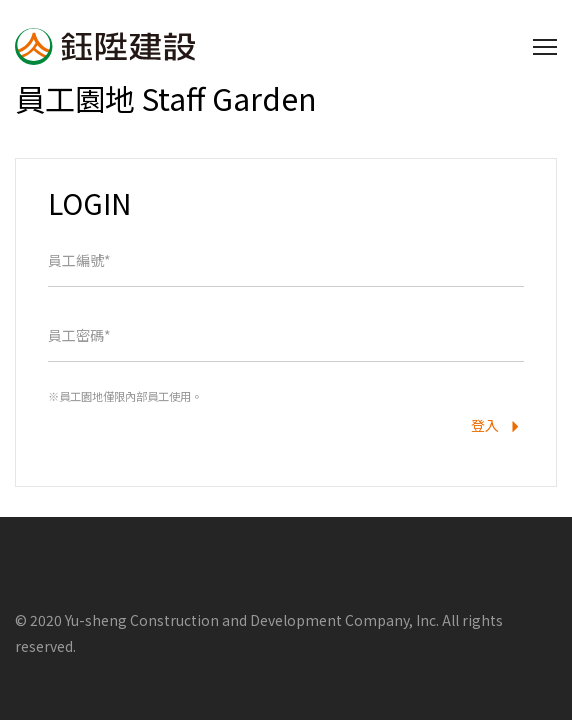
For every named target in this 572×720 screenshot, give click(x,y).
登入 (497, 428)
